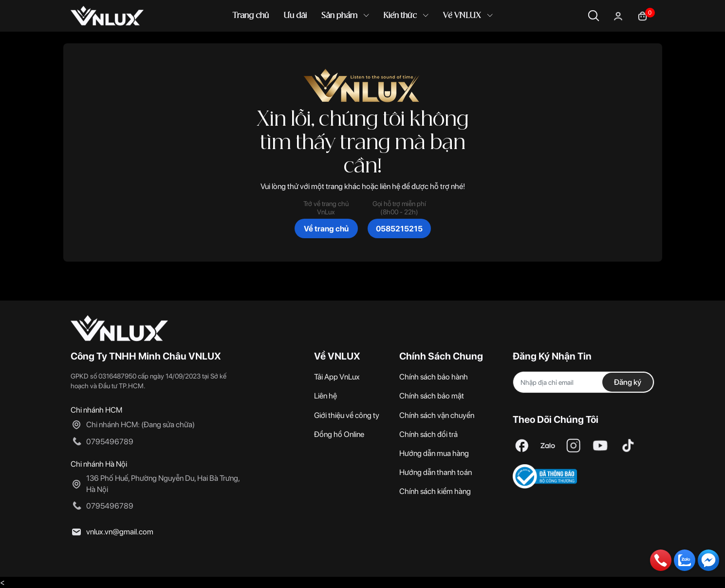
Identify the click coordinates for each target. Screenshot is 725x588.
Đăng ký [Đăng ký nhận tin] (628, 382)
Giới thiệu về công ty (347, 415)
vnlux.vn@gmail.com (120, 532)
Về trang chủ (326, 229)
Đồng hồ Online (339, 434)
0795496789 (110, 442)
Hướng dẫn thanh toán (436, 472)
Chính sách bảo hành (434, 377)
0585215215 (399, 229)
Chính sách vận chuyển (437, 415)
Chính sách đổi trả (428, 434)
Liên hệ (325, 396)
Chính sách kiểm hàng (435, 491)
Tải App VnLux (337, 377)
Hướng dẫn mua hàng (434, 453)
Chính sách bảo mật (432, 396)
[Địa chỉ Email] (584, 382)
